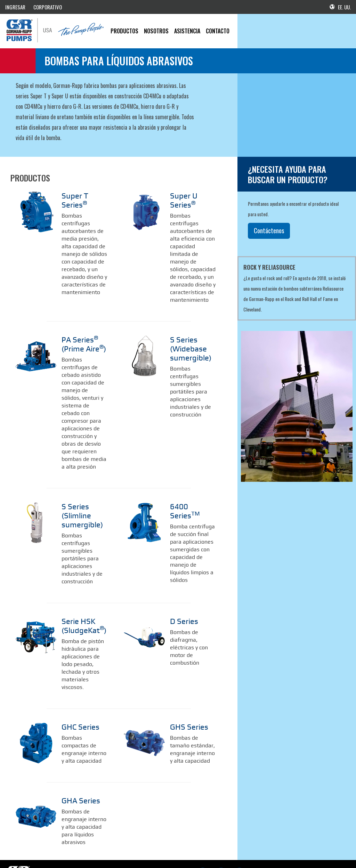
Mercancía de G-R (86, 848)
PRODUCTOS (124, 31)
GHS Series (184, 697)
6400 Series (189, 492)
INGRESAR (15, 7)
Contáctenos (269, 230)
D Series (181, 594)
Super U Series (191, 195)
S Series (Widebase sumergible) (186, 336)
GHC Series (76, 697)
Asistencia (187, 31)
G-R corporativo (54, 848)
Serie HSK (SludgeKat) (79, 598)
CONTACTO (218, 31)
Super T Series (82, 195)
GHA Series (76, 769)
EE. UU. (340, 7)
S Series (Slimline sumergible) (84, 496)
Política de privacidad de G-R (128, 848)
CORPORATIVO (48, 7)
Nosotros (156, 31)
